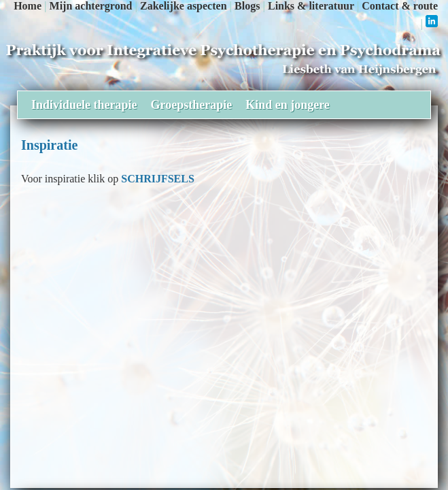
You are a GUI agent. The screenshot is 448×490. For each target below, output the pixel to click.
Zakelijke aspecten (184, 6)
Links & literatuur (311, 6)
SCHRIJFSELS (158, 179)
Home (28, 6)
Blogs (247, 6)
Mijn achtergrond (91, 6)
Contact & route (400, 6)
